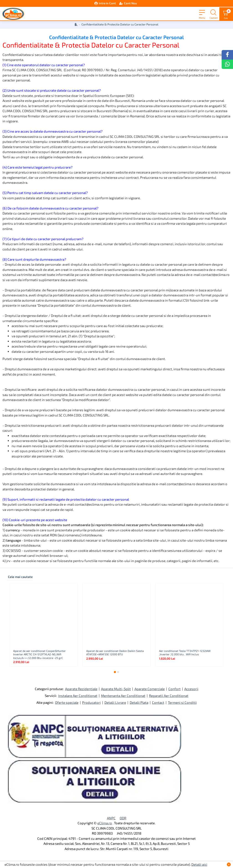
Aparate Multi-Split (116, 689)
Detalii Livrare (115, 702)
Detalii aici (199, 864)
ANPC (111, 818)
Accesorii (191, 689)
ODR (123, 818)
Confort (175, 689)
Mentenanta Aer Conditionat (123, 696)
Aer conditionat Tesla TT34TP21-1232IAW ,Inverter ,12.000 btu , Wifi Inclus (185, 653)
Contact (158, 702)
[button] (115, 672)
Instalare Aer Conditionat (78, 696)
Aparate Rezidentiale (81, 689)
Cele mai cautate (20, 577)
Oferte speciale (67, 702)
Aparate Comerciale (150, 689)
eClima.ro (105, 823)
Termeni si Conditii (182, 702)
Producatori (91, 702)
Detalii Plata (139, 702)
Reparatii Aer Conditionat (169, 696)
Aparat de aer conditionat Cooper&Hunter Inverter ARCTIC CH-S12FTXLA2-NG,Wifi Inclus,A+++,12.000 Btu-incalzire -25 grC (39, 654)
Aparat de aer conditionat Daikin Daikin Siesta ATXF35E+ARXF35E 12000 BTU (115, 653)
